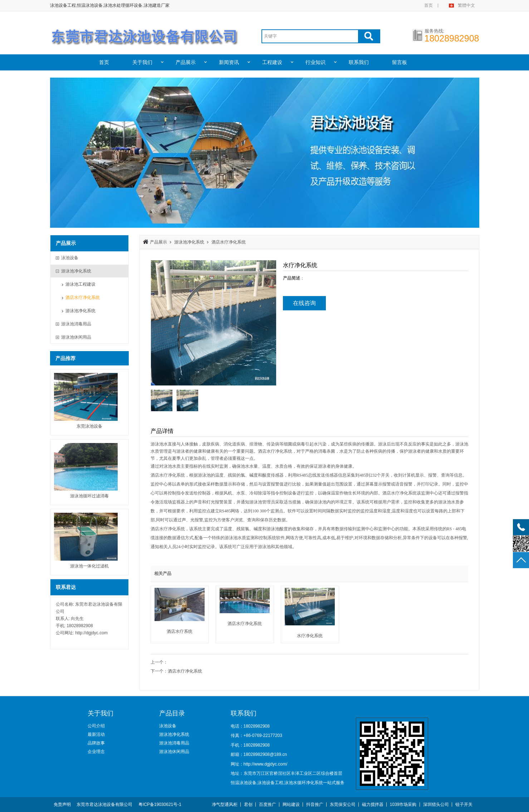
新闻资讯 (229, 62)
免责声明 (62, 804)
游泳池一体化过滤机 (89, 566)
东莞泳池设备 (89, 426)
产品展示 (186, 62)
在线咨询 (304, 303)
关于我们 (142, 62)
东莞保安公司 (343, 804)
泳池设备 (168, 726)
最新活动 (96, 734)
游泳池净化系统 (80, 311)
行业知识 (315, 62)
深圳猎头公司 (436, 804)
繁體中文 (466, 5)
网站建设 (291, 804)
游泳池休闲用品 (174, 752)
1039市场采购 (403, 804)
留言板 (400, 62)
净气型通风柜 (225, 804)
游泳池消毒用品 (174, 743)
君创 (248, 804)
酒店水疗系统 (180, 631)
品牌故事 (96, 743)
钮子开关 (464, 804)
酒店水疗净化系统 (83, 297)
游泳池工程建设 (80, 284)
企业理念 (96, 752)
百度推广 (268, 804)
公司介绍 (96, 726)
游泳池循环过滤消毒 (89, 496)
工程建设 (272, 62)
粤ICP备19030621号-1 (160, 804)
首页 (428, 5)
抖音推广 (315, 804)
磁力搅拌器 (373, 804)
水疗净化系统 (310, 636)
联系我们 (359, 62)
